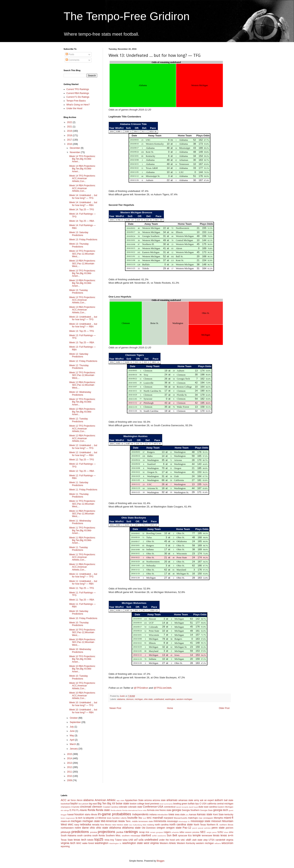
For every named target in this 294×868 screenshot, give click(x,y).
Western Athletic (168, 843)
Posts (70, 54)
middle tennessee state (142, 821)
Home (170, 708)
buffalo (191, 804)
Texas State (67, 840)
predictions (80, 832)
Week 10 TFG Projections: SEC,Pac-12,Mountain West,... (82, 632)
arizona (148, 800)
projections (107, 832)
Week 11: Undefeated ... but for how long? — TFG (83, 575)
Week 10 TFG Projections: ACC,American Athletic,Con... (82, 686)
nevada (96, 825)
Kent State (218, 815)
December (75, 148)
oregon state (174, 828)
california (212, 804)
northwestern (67, 828)
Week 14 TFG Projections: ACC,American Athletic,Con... (82, 178)
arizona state (159, 800)
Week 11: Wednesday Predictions (80, 522)
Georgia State (206, 810)
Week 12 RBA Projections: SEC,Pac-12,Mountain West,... (82, 385)
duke (201, 807)
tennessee (207, 836)
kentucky (229, 815)
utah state (197, 840)
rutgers (167, 832)
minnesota (160, 821)
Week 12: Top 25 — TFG (82, 460)
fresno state (165, 810)
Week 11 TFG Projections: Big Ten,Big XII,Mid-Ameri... (82, 530)
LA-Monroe (101, 818)
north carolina (162, 825)
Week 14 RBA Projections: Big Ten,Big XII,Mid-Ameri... (82, 169)
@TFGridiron (141, 688)
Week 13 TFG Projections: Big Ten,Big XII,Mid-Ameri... (82, 273)
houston (79, 814)
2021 (70, 127)
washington (170, 699)
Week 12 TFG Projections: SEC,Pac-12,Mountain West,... (82, 375)
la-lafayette (89, 818)
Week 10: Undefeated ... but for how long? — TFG (83, 704)
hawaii (70, 815)
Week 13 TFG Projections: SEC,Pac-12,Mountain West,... (82, 254)
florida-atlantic (116, 810)
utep (205, 840)
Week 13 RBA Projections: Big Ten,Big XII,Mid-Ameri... (82, 283)
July (72, 727)
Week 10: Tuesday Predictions (78, 677)
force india (142, 810)
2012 (70, 767)
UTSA (211, 840)
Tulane (118, 840)
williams (218, 843)
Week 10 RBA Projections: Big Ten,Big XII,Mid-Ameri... (82, 669)
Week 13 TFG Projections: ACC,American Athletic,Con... (82, 300)
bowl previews (152, 804)
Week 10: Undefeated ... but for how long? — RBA (83, 711)
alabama (121, 699)
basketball (65, 804)
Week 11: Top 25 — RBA (82, 600)
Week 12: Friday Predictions (83, 361)
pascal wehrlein (204, 828)
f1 (70, 810)
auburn (219, 800)
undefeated (159, 699)
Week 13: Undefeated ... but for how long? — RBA (83, 325)
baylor (74, 803)
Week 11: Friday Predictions (83, 490)
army (197, 800)
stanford (146, 835)
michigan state (91, 821)
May (72, 736)
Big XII (111, 803)
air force (72, 800)
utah (188, 840)
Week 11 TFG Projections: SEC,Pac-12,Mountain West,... (82, 504)
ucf (136, 840)
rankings (131, 832)
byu (197, 804)
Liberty (124, 818)
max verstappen (206, 818)
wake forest (88, 843)
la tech (79, 818)
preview (93, 832)
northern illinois (226, 825)
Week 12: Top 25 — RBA (82, 471)
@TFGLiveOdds (162, 688)
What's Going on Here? (78, 105)
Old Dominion (149, 828)
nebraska (85, 824)
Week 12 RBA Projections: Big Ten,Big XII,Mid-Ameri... (82, 412)
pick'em (229, 828)
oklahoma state (131, 828)
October (74, 718)
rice (147, 832)
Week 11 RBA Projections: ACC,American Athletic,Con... (82, 567)
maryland (168, 818)
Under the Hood (74, 108)
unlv (178, 840)
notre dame (82, 828)
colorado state (135, 807)
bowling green (180, 804)
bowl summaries (166, 804)
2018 (70, 135)
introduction (163, 815)
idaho (87, 815)
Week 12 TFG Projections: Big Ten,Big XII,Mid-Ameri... (82, 402)
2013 (70, 763)
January (74, 749)
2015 (70, 754)
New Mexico (106, 825)
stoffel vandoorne (159, 836)
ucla (141, 840)
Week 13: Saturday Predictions (79, 234)
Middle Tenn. (125, 821)
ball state (229, 800)
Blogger (160, 861)
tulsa (125, 840)
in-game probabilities (114, 814)
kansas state (205, 814)
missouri (216, 821)
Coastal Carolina (110, 807)
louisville (132, 818)
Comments (72, 60)
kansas (193, 815)
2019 (70, 131)
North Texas (200, 825)
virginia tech (68, 843)
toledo (90, 840)
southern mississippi (131, 836)
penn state (218, 828)
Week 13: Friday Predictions (83, 240)
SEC (203, 832)
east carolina (210, 807)
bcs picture (83, 804)
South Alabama (69, 836)
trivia (107, 840)
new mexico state (120, 825)
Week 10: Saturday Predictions (79, 612)
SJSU (220, 832)
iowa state (180, 815)
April (72, 740)
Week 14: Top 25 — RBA (82, 221)
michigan (139, 699)
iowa (171, 814)
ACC (64, 800)
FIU (74, 810)
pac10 (195, 828)
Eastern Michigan (225, 807)
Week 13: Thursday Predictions (79, 245)
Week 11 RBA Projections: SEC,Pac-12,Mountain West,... (82, 514)
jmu (187, 815)
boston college (137, 804)
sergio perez (212, 832)
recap (142, 832)
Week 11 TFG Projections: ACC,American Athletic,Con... (82, 557)
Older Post (224, 708)
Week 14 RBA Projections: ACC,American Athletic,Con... (82, 188)
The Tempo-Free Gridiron (127, 16)
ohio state (148, 699)
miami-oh (65, 821)
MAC (149, 818)
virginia (230, 840)
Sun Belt (172, 835)
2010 (70, 776)
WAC (79, 843)
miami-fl (229, 818)
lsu (140, 818)
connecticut (170, 807)
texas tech (80, 840)
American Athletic (105, 800)
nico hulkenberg (135, 825)
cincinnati (86, 807)
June (72, 731)
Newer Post (115, 708)
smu (231, 832)
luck (144, 818)
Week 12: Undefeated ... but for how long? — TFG (83, 447)
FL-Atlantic (82, 810)
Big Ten (102, 803)
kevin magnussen (68, 818)
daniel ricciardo (182, 807)
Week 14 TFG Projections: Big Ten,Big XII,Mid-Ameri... (82, 159)
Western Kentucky (186, 843)
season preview (192, 832)
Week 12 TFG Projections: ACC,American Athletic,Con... (82, 429)
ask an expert (207, 800)
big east (93, 804)
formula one (153, 810)
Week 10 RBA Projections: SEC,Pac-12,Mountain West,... (82, 642)
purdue (120, 832)
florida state (103, 810)
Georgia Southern (191, 810)
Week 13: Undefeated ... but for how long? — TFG (83, 318)
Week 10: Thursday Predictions (79, 624)
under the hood (167, 840)
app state (120, 800)
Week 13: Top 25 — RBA (82, 343)
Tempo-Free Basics (76, 101)
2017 (70, 140)
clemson (130, 699)
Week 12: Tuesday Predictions (78, 420)
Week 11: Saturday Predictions (79, 484)
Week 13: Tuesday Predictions (78, 292)
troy (112, 840)
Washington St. (115, 843)
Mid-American (109, 821)
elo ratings (65, 810)
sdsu (182, 832)
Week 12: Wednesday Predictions (80, 393)
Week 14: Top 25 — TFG (82, 210)
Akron (79, 800)
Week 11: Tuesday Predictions (78, 549)
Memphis (219, 818)
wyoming (65, 846)
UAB (131, 840)
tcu (190, 835)
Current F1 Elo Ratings (78, 97)
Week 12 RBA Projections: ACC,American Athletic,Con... (82, 438)
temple (197, 835)
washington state (132, 843)
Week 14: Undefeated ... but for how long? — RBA (83, 204)
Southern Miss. (113, 836)
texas (216, 835)
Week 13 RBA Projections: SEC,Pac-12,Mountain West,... (82, 263)
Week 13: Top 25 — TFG (82, 331)
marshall (158, 818)
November (75, 152)
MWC (71, 825)
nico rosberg (148, 825)
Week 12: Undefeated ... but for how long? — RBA (83, 454)
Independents (140, 814)
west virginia (151, 843)
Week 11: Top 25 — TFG (82, 588)
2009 (70, 780)
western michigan (184, 699)
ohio (92, 828)
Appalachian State (134, 800)
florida (91, 810)
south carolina (84, 836)
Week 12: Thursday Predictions (79, 367)
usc (183, 840)
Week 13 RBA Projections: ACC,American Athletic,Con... (82, 310)
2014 (70, 758)
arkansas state (186, 800)
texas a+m (227, 835)
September (76, 722)
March (73, 744)
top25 (99, 839)
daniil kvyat (193, 807)
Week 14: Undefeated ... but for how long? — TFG (83, 197)
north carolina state (181, 824)
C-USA (203, 804)
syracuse (183, 836)
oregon (161, 828)
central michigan (225, 804)
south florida (99, 836)
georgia (176, 810)
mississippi (172, 821)
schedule (175, 832)
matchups (193, 818)
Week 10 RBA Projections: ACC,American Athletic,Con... (82, 696)
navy (77, 825)
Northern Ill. (213, 825)
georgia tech (221, 810)
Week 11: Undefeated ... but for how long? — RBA (83, 582)
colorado (123, 807)
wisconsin (227, 843)
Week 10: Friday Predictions (83, 618)
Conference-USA (153, 807)
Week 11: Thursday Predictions (79, 495)
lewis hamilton (113, 818)
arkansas (172, 800)
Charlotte (75, 807)
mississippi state (201, 821)
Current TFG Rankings (78, 89)
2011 (70, 772)
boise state (122, 803)
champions (66, 807)
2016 (70, 144)
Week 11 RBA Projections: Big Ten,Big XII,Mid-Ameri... (82, 540)
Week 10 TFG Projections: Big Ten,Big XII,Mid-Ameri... (82, 659)
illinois (94, 815)
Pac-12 (187, 828)
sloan (226, 832)
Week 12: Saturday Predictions (79, 355)
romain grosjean (157, 832)
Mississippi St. (184, 821)
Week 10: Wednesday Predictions (80, 651)
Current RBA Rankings (78, 93)
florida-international (130, 810)
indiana (153, 815)
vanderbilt (220, 840)
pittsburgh (66, 832)
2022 (70, 122)
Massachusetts (181, 818)
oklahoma (115, 828)
